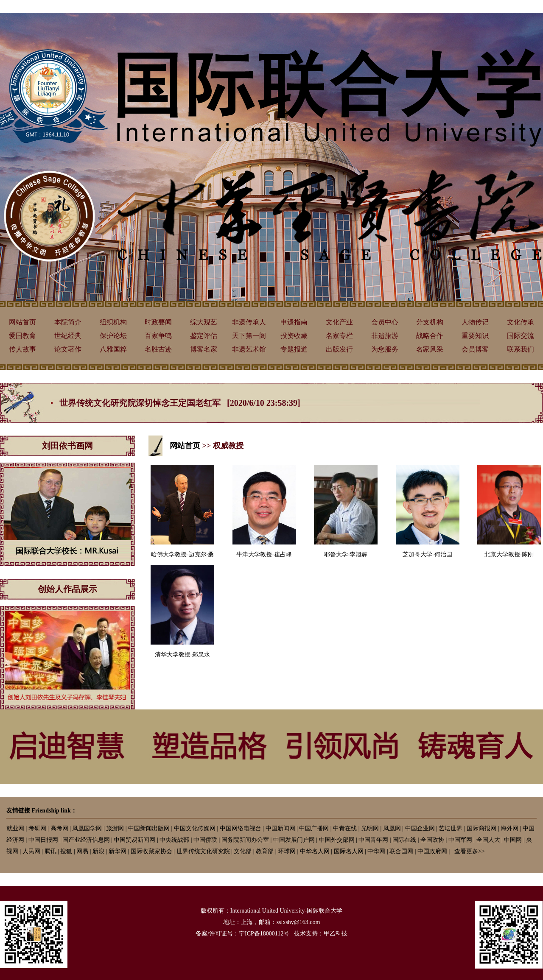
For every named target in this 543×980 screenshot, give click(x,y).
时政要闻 (158, 322)
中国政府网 (432, 851)
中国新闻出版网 (149, 828)
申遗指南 (294, 322)
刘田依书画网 (67, 446)
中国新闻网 (280, 828)
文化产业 (339, 322)
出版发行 (339, 349)
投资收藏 (294, 336)
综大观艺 (204, 322)
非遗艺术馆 (249, 349)
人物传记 (475, 322)
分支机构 (430, 322)
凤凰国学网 (87, 828)
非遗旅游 (385, 336)
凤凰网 (392, 828)
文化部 (243, 851)
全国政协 (432, 840)
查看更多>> (470, 851)
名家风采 (430, 349)
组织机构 (113, 322)
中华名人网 (315, 851)
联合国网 (401, 851)
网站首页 (22, 322)
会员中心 (385, 322)
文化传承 (521, 322)
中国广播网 (314, 828)
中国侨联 (205, 840)
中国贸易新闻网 (134, 840)
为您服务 (385, 349)
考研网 (37, 828)
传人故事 (22, 349)
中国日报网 (43, 840)
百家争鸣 (158, 336)
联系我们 (521, 349)
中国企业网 (420, 828)
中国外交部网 (337, 840)
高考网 (59, 828)
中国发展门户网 (294, 840)
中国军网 (460, 840)
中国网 (513, 840)
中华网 (376, 851)
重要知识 (475, 336)
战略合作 (430, 336)
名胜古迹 (158, 349)
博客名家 (204, 349)
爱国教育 (22, 336)
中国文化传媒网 (195, 828)
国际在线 (404, 840)
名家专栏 (339, 336)
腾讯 (50, 851)
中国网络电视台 (241, 828)
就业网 (15, 828)
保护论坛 (113, 336)
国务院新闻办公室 (245, 840)
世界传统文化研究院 (203, 851)
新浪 (98, 851)
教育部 (265, 851)
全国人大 (488, 840)
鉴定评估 (204, 336)
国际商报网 (481, 828)
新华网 (118, 851)
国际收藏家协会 (151, 851)
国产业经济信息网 (86, 840)
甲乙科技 (336, 934)
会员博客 (475, 349)
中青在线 (345, 828)
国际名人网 (349, 851)
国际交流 (521, 336)
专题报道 (294, 349)
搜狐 (66, 851)
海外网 (509, 828)
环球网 (287, 851)
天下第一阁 (249, 336)
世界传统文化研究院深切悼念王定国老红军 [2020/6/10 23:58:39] (180, 403)
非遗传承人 (249, 322)
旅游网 (115, 828)
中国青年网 (373, 840)
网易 (82, 851)
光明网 (370, 828)
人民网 (31, 851)
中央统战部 (174, 840)
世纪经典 (68, 336)
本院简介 (68, 322)
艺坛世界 (451, 828)
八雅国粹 (113, 349)
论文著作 (68, 349)
